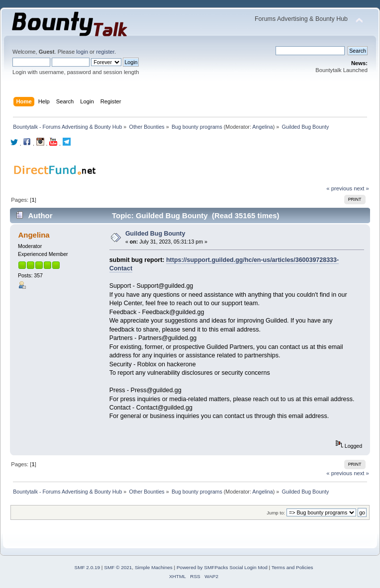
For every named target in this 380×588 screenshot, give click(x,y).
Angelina (262, 127)
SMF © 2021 (118, 567)
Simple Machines (154, 567)
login (82, 52)
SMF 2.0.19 (88, 567)
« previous (339, 188)
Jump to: (276, 513)
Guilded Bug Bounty (155, 234)
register (105, 52)
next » (361, 188)
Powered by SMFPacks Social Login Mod (222, 567)
